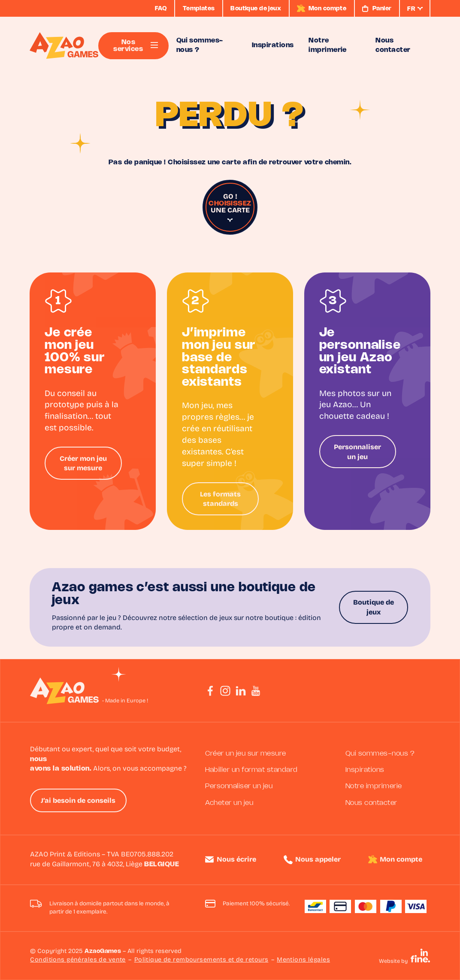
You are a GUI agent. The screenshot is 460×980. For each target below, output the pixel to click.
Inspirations (365, 770)
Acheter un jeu (229, 803)
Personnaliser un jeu (357, 452)
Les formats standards (220, 499)
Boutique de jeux (374, 608)
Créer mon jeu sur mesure (83, 464)
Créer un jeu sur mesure (246, 754)
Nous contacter (371, 803)
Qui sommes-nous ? (380, 754)
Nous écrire (236, 860)
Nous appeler (318, 860)
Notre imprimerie (374, 786)
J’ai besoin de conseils (78, 801)
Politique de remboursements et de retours (201, 960)
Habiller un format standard (251, 770)
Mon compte (401, 860)
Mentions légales (303, 960)
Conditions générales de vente (78, 960)
